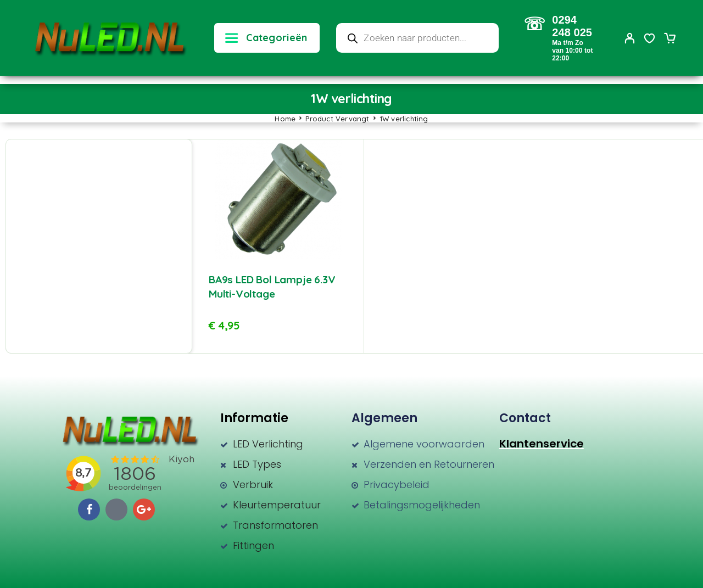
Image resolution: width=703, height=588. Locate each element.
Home (285, 119)
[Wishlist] (650, 40)
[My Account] (630, 38)
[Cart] (669, 40)
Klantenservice (542, 444)
